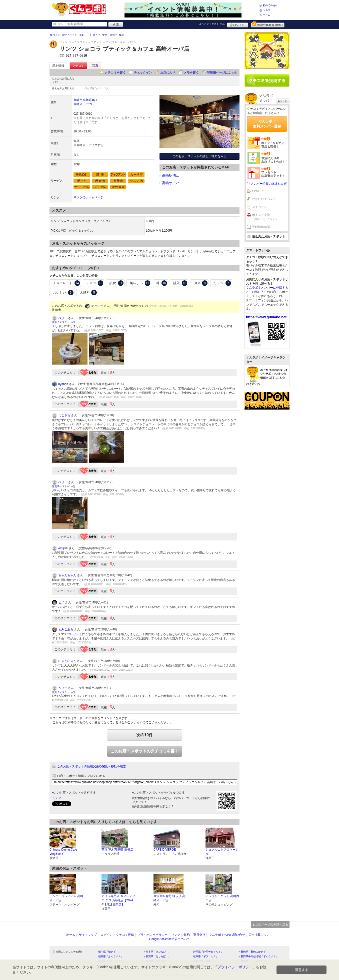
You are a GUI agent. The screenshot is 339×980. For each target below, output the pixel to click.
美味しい (140, 283)
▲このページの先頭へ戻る (270, 925)
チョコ (95, 283)
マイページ (259, 207)
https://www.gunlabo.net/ (267, 317)
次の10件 (144, 735)
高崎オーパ (171, 183)
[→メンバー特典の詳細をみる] (267, 184)
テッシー (97, 306)
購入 (180, 283)
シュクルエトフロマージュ (222, 852)
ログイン (238, 24)
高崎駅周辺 (171, 175)
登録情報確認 (261, 227)
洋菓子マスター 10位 (64, 322)
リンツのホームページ (88, 197)
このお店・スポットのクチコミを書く (144, 751)
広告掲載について (260, 935)
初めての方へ (270, 5)
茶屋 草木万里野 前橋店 (117, 850)
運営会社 (199, 935)
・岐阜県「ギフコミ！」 (204, 956)
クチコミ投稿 (125, 935)
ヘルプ (266, 10)
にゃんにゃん (67, 661)
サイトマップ (88, 935)
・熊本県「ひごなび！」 (157, 952)
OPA (200, 283)
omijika (63, 548)
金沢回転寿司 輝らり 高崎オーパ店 (169, 898)
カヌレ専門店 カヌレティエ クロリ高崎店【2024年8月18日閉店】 (118, 900)
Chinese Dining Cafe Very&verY (63, 852)
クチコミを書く (115, 72)
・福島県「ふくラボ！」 (109, 956)
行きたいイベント (264, 199)
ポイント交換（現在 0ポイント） (265, 217)
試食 (116, 283)
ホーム (266, 15)
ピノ (61, 602)
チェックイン (143, 72)
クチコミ (78, 66)
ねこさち (64, 415)
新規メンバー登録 (268, 24)
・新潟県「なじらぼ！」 (157, 956)
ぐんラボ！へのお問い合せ (227, 935)
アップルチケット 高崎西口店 (222, 898)
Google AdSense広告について (169, 939)
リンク (176, 935)
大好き (88, 293)
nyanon (63, 384)
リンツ (222, 283)
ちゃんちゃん (67, 575)
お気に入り (168, 72)
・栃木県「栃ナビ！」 (108, 952)
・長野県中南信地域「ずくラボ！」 (258, 956)
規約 (187, 935)
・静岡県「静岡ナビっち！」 (207, 952)
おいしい (63, 293)
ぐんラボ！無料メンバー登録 (267, 124)
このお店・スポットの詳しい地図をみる (199, 156)
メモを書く (191, 72)
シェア (56, 798)
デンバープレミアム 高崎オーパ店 (66, 898)
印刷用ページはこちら (222, 72)
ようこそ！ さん (212, 24)
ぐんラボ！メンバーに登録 (264, 288)
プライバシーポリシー (152, 935)
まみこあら (66, 629)
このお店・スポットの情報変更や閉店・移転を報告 (91, 766)
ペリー (63, 318)
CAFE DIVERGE (165, 850)
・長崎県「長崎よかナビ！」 (254, 952)
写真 (95, 66)
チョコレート (66, 283)
